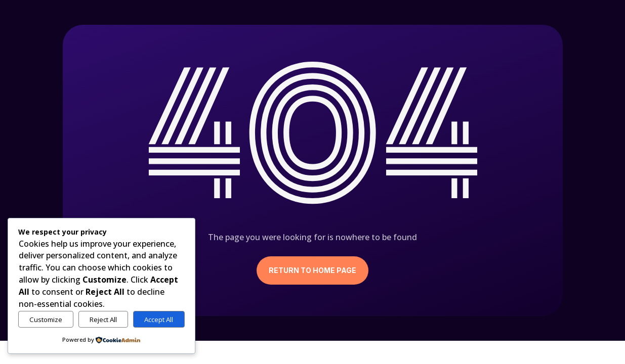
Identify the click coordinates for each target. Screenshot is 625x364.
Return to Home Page (312, 270)
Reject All (103, 320)
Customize (46, 320)
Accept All (159, 320)
